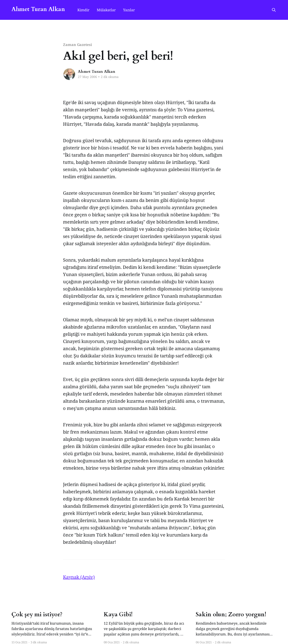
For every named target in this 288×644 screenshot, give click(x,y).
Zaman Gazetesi (78, 45)
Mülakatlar (106, 10)
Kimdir (83, 10)
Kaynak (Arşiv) (79, 577)
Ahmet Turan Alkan (38, 9)
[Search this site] (274, 10)
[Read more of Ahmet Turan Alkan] (69, 74)
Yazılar (129, 10)
